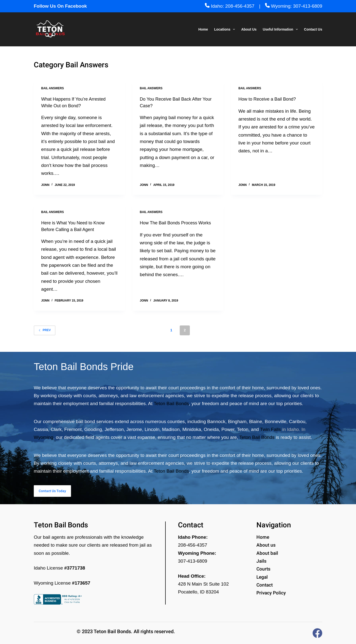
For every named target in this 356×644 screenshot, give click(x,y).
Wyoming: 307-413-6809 (294, 6)
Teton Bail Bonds (171, 402)
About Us (249, 29)
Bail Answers (53, 88)
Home (203, 29)
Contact (265, 585)
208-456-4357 (193, 545)
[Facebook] (317, 633)
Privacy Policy (271, 593)
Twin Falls (270, 427)
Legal (262, 577)
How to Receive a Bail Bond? (270, 99)
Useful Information (281, 29)
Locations (225, 29)
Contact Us (313, 29)
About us (266, 545)
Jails (261, 561)
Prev (45, 330)
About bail (267, 553)
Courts (263, 569)
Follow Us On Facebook (60, 6)
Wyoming (44, 435)
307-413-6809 (193, 561)
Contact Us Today (69, 490)
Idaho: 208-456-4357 (230, 6)
